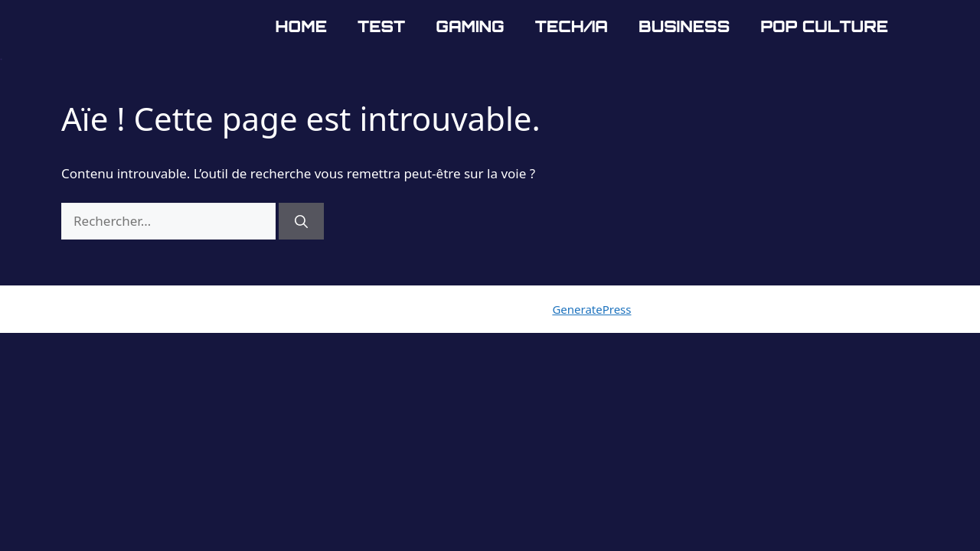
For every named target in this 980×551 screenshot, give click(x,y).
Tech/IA (572, 26)
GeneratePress (591, 309)
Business (684, 26)
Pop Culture (824, 26)
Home (301, 26)
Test (381, 26)
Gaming (470, 26)
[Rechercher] (301, 221)
